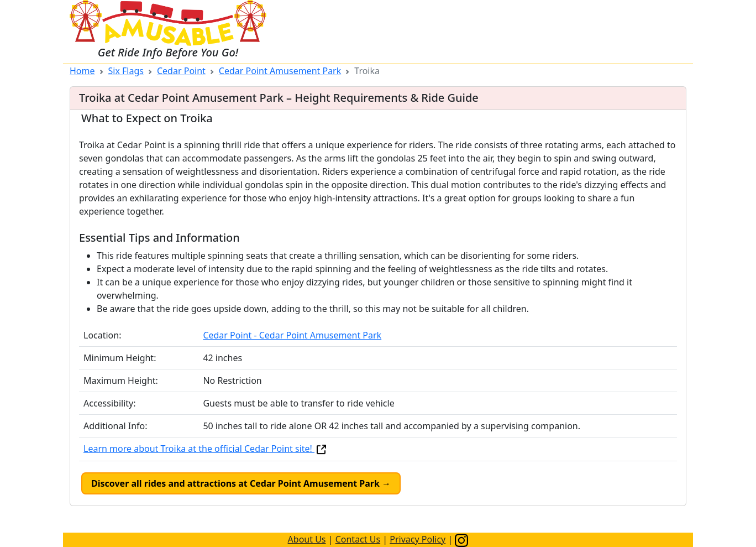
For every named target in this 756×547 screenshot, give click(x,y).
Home (82, 71)
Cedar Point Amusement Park (280, 71)
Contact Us (358, 539)
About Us (307, 539)
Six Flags (126, 71)
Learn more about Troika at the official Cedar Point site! (206, 449)
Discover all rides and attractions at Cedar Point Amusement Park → (241, 483)
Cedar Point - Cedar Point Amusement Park (292, 335)
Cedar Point (181, 71)
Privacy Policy (418, 539)
